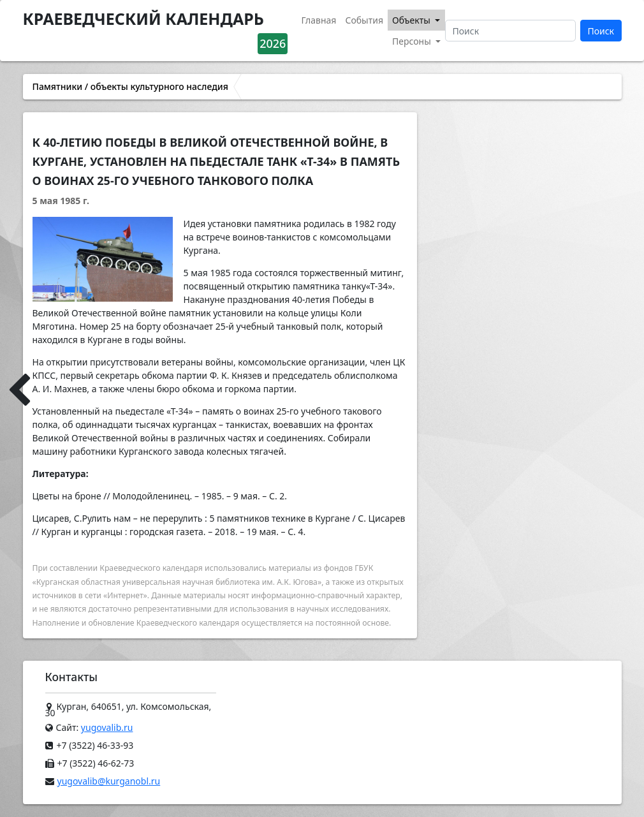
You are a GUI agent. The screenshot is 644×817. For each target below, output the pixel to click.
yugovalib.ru (107, 727)
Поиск (601, 31)
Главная (318, 20)
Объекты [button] (413, 20)
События (364, 20)
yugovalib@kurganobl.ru (109, 781)
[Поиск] (510, 31)
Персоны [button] (413, 41)
